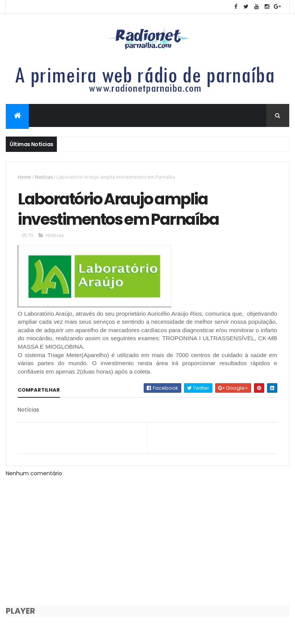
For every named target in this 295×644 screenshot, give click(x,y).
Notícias (44, 177)
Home (24, 177)
